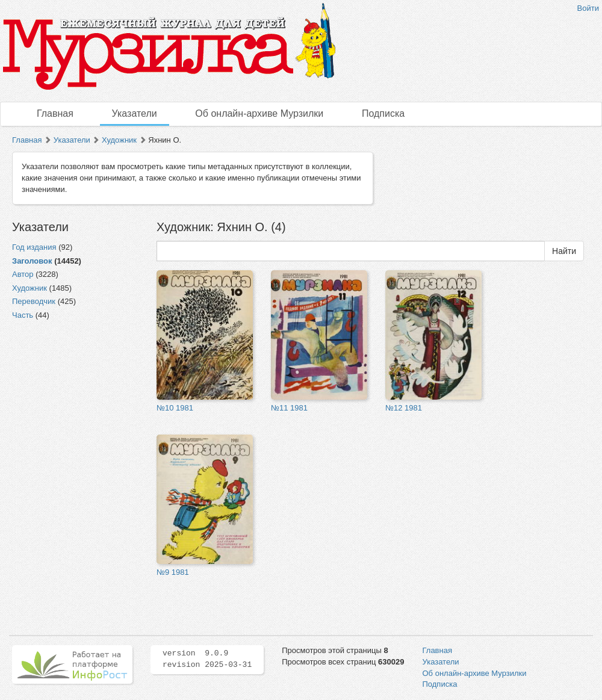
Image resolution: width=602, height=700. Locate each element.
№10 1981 (175, 408)
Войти (588, 8)
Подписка (383, 113)
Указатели (135, 113)
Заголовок (32, 261)
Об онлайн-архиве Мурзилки (259, 113)
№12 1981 (404, 408)
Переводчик (34, 301)
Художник (119, 140)
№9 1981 (173, 572)
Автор (23, 274)
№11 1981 (289, 408)
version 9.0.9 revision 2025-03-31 (207, 659)
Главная (55, 113)
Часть (23, 315)
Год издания (34, 247)
